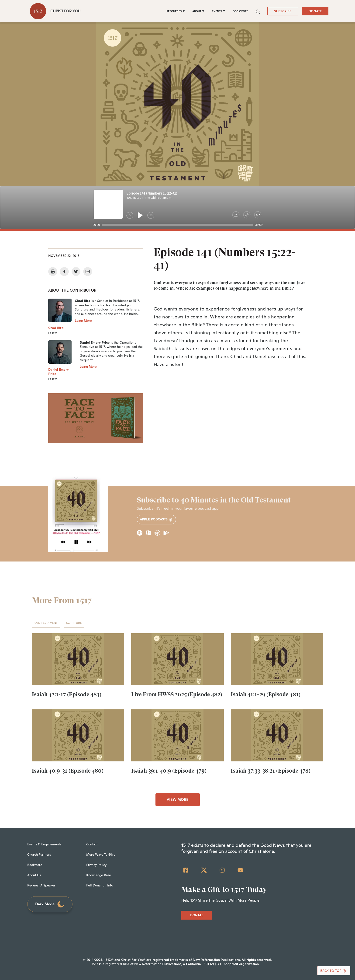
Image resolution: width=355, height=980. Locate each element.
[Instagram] (222, 870)
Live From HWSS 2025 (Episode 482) (177, 694)
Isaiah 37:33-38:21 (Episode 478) (271, 771)
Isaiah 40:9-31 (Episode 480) (68, 771)
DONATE (315, 11)
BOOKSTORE (240, 11)
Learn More (83, 321)
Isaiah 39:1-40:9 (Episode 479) (169, 771)
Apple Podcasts (156, 519)
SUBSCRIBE (283, 11)
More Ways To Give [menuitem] (101, 854)
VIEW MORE (178, 800)
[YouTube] (240, 870)
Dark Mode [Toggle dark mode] (50, 904)
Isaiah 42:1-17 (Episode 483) (67, 694)
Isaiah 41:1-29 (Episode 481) (266, 694)
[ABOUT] (198, 11)
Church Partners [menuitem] (39, 854)
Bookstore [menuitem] (35, 865)
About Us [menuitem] (34, 875)
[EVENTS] (219, 11)
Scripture (74, 623)
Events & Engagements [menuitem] (44, 844)
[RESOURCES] (176, 11)
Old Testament (46, 623)
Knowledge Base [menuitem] (99, 875)
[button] (258, 11)
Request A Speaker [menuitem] (41, 885)
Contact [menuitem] (92, 844)
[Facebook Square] (186, 870)
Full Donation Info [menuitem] (100, 885)
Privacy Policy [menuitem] (96, 865)
